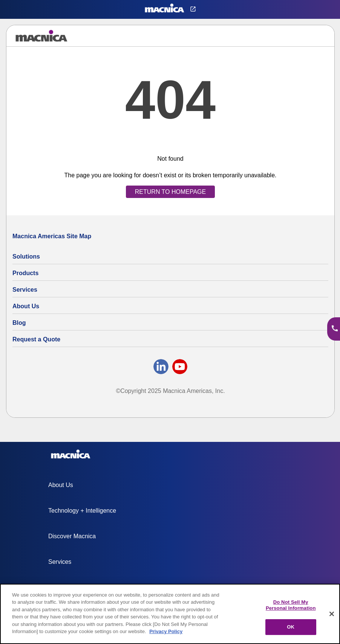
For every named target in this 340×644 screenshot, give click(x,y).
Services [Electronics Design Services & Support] (25, 290)
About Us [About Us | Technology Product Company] (26, 306)
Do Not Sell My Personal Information (291, 605)
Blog (19, 323)
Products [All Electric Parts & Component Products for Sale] (25, 273)
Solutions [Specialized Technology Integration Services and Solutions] (26, 257)
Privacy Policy (166, 631)
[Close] (332, 614)
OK (291, 627)
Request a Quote (36, 339)
